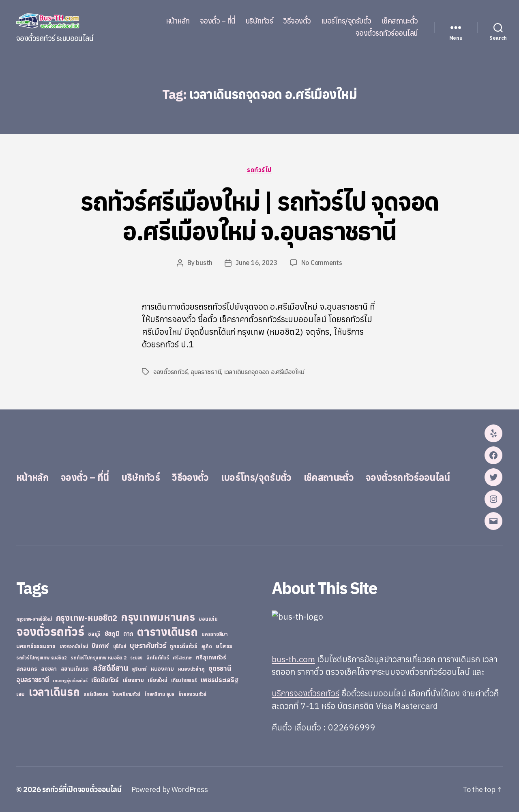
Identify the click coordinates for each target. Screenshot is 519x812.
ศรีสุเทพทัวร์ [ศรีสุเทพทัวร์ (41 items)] (211, 657)
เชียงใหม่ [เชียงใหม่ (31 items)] (157, 680)
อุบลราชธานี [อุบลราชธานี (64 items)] (33, 679)
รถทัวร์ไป (260, 170)
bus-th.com (294, 659)
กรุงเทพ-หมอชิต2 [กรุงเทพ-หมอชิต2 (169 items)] (87, 617)
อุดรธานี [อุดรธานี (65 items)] (220, 668)
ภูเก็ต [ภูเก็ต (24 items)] (207, 646)
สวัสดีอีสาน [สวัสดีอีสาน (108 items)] (110, 668)
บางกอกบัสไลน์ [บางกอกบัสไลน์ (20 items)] (74, 646)
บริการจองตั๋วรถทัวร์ (306, 693)
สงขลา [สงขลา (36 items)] (49, 668)
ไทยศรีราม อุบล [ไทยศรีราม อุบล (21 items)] (159, 694)
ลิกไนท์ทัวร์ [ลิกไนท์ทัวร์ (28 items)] (158, 657)
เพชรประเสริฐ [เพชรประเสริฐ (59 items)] (219, 679)
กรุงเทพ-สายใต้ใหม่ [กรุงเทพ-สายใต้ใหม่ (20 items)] (34, 619)
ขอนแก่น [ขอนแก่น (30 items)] (208, 618)
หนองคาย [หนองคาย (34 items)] (162, 668)
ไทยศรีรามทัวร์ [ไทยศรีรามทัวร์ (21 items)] (126, 694)
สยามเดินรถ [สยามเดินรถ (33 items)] (75, 669)
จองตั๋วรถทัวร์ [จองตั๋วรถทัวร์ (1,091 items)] (50, 631)
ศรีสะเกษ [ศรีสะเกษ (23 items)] (182, 657)
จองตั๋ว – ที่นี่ (218, 21)
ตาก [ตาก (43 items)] (128, 633)
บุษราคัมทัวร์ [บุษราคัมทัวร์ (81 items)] (148, 645)
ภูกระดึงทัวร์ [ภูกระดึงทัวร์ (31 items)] (184, 646)
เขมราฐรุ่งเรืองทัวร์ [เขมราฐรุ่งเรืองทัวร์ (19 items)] (70, 680)
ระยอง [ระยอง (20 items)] (136, 657)
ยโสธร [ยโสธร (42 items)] (224, 645)
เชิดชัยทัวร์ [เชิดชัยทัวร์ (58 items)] (105, 679)
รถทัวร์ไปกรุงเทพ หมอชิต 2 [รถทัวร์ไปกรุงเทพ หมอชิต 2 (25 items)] (98, 657)
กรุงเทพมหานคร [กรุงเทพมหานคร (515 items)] (158, 617)
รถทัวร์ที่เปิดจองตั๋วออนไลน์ (83, 789)
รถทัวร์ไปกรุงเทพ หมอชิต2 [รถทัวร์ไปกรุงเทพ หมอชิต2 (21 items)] (42, 657)
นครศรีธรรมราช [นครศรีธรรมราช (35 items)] (36, 646)
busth (204, 263)
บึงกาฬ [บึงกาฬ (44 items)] (100, 645)
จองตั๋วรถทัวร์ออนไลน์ (387, 33)
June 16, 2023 (257, 263)
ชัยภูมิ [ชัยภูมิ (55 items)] (112, 633)
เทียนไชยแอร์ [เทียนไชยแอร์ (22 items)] (184, 680)
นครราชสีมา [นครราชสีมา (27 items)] (215, 633)
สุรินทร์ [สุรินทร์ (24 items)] (139, 669)
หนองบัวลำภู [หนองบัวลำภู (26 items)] (191, 669)
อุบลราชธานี (206, 372)
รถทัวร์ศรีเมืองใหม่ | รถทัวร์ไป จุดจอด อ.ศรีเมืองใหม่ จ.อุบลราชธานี (259, 216)
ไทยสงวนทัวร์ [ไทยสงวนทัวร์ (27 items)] (192, 694)
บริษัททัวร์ (259, 21)
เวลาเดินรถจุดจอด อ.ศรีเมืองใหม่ (264, 372)
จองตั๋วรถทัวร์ (170, 372)
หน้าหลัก (178, 21)
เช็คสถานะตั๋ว (400, 21)
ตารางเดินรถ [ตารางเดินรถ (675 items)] (167, 631)
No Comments (322, 263)
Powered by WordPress (172, 789)
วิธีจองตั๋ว (297, 21)
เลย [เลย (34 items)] (20, 694)
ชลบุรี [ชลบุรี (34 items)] (94, 633)
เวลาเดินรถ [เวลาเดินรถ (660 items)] (54, 691)
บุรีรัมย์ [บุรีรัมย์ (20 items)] (120, 646)
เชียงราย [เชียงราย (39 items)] (133, 680)
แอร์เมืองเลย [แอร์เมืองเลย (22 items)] (96, 694)
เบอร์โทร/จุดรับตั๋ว (346, 21)
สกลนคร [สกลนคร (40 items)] (27, 668)
